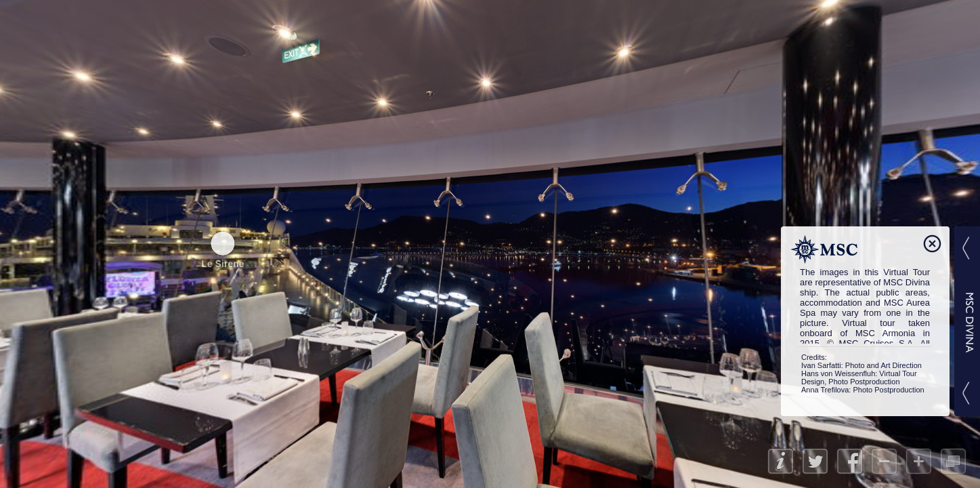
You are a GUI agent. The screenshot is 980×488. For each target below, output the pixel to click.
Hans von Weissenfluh (838, 373)
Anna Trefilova (825, 390)
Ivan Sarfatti (821, 365)
